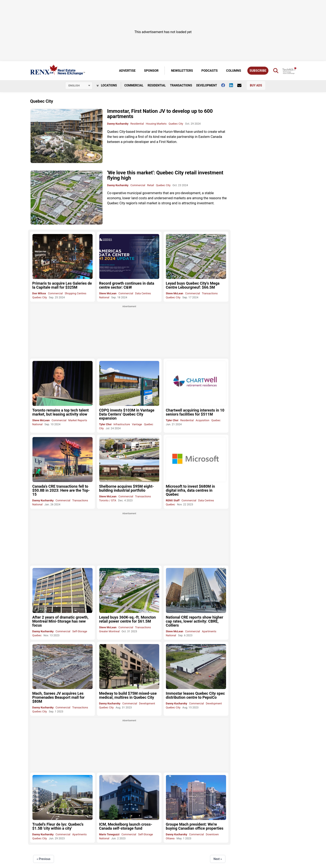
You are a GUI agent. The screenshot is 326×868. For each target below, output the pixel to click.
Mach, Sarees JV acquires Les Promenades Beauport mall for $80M (58, 697)
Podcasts (209, 71)
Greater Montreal (109, 631)
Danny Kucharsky (118, 124)
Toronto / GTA (108, 500)
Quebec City (176, 124)
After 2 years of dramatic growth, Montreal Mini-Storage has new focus (60, 621)
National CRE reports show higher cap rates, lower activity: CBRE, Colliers (194, 621)
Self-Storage (80, 631)
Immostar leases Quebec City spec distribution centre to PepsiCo (195, 695)
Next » (218, 859)
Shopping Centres (75, 293)
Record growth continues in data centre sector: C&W (127, 285)
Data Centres (143, 293)
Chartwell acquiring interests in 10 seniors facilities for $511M (195, 412)
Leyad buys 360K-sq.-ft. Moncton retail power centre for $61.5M (127, 619)
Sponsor (151, 71)
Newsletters (182, 71)
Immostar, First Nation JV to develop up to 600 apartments (160, 114)
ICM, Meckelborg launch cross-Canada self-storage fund (126, 826)
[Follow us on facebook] (225, 85)
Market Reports (78, 420)
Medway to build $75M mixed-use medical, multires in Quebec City (128, 695)
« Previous (44, 859)
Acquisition (203, 420)
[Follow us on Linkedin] (233, 85)
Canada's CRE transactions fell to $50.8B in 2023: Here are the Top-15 (61, 490)
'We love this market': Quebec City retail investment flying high (165, 175)
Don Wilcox (39, 293)
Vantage (137, 424)
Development (207, 85)
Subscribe (258, 71)
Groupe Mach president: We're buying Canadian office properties (195, 826)
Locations (107, 85)
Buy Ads (256, 85)
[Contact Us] (241, 85)
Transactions (181, 85)
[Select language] (79, 86)
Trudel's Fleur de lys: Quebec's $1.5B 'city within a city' (58, 826)
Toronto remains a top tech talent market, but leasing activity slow (61, 412)
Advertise (127, 71)
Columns (234, 71)
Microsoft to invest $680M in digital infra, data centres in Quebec (190, 490)
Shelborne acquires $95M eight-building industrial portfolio (127, 488)
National (104, 297)
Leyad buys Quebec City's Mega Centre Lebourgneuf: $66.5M (193, 285)
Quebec (216, 420)
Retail (151, 185)
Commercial (134, 85)
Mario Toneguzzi (109, 834)
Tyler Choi (105, 424)
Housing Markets (156, 124)
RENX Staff (173, 500)
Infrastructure (122, 424)
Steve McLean (108, 293)
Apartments (209, 631)
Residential (157, 85)
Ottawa (170, 838)
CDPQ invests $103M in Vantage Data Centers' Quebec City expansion (127, 414)
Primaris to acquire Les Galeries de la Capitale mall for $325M (62, 285)
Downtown (212, 834)
